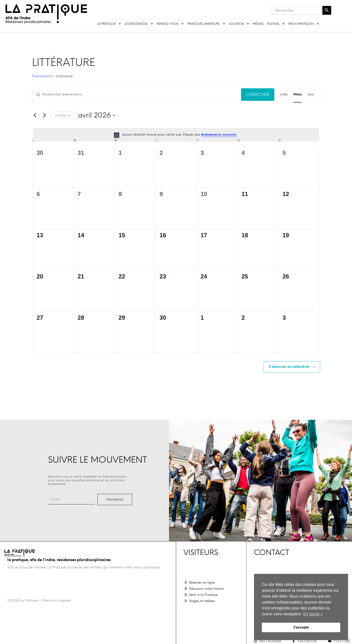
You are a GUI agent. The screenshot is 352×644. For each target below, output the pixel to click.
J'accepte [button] (301, 627)
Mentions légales (57, 600)
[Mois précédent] (35, 115)
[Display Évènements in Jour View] (311, 95)
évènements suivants (219, 135)
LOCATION (239, 24)
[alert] (176, 135)
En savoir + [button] (313, 614)
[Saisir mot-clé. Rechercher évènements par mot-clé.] (137, 95)
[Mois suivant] (45, 115)
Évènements (42, 76)
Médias (258, 24)
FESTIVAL (276, 24)
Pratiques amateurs (206, 24)
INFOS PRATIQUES (304, 24)
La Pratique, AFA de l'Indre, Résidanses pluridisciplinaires (59, 560)
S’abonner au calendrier (289, 367)
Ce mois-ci (63, 115)
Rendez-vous (170, 24)
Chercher (258, 94)
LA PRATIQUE (109, 24)
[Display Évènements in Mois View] (298, 95)
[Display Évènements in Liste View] (284, 95)
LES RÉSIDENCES (139, 24)
